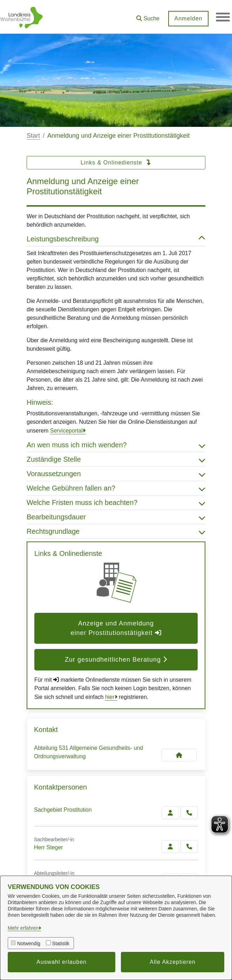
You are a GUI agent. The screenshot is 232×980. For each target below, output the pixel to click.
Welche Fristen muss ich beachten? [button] (116, 502)
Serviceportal (66, 431)
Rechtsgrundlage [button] (116, 531)
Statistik (61, 943)
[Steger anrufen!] (189, 846)
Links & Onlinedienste (116, 163)
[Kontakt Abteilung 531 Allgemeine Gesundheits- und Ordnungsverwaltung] (179, 755)
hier (110, 697)
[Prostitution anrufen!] (189, 813)
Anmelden (188, 18)
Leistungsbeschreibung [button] (116, 239)
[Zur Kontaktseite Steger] (170, 846)
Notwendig (29, 943)
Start (33, 136)
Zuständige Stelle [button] (116, 459)
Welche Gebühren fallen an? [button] (116, 488)
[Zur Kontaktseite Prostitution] (170, 813)
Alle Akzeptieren (173, 962)
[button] (148, 16)
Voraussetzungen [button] (116, 474)
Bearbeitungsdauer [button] (116, 517)
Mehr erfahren (23, 928)
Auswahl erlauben (62, 962)
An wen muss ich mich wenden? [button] (116, 445)
